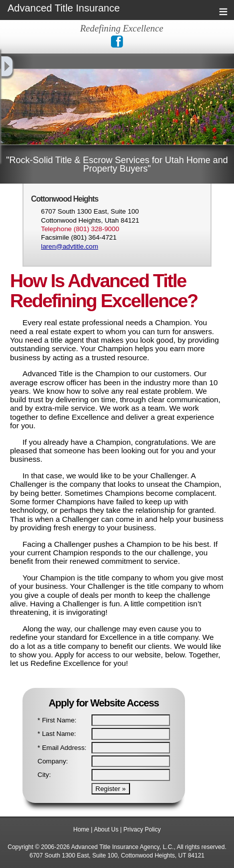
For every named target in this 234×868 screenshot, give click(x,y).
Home (81, 829)
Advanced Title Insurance (64, 8)
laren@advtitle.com (69, 246)
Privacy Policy (142, 829)
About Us (106, 829)
